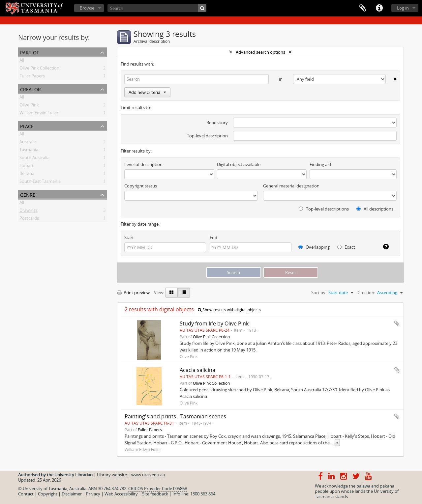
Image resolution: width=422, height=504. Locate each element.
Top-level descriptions (324, 209)
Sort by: (319, 293)
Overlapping (314, 247)
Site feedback (155, 494)
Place (27, 126)
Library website (112, 475)
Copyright (48, 494)
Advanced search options (260, 52)
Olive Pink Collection (39, 69)
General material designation (291, 186)
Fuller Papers (32, 77)
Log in (403, 8)
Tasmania (29, 151)
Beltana (27, 175)
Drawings (29, 211)
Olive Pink (29, 106)
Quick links (379, 8)
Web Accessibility (121, 494)
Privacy (93, 494)
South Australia (34, 159)
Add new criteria (147, 92)
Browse (87, 8)
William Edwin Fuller (39, 114)
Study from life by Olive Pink (214, 323)
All (22, 61)
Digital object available (239, 164)
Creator (30, 89)
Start (129, 238)
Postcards (29, 219)
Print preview (133, 293)
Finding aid (320, 164)
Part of (30, 52)
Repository (217, 123)
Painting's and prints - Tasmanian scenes (175, 416)
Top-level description (207, 136)
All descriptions (375, 209)
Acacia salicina (197, 370)
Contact (26, 494)
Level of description (143, 164)
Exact (346, 247)
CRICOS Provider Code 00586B (158, 489)
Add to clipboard (397, 323)
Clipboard (363, 8)
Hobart (27, 167)
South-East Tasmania (40, 182)
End (213, 238)
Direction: (366, 293)
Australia (28, 143)
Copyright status (141, 186)
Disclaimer (72, 494)
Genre (28, 194)
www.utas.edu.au (148, 475)
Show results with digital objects (229, 310)
